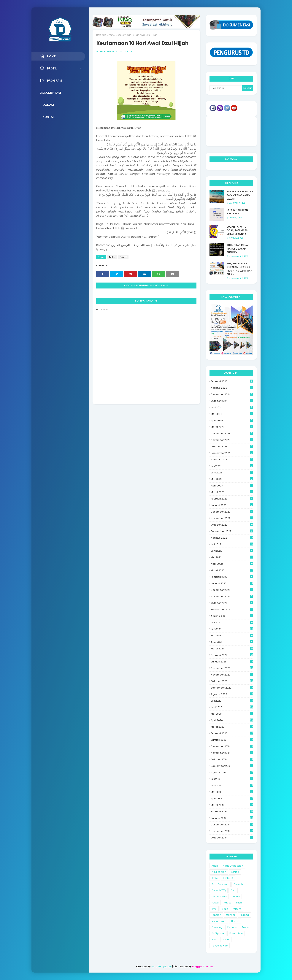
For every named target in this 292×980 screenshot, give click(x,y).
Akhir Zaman (219, 872)
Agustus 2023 (232, 460)
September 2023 (232, 453)
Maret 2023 (232, 492)
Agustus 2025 (232, 388)
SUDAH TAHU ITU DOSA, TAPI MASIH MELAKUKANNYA (238, 230)
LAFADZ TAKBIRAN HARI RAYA (237, 212)
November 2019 (232, 753)
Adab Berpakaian (233, 866)
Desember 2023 (232, 433)
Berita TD (228, 878)
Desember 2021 (232, 590)
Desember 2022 (232, 512)
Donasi (236, 896)
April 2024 (232, 420)
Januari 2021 (232, 662)
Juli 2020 (232, 701)
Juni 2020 (232, 707)
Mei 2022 (232, 557)
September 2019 (232, 766)
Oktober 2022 (232, 525)
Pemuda (232, 927)
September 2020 (232, 688)
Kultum (237, 909)
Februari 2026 (232, 381)
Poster (112, 35)
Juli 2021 (232, 623)
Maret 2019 (232, 805)
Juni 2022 (232, 551)
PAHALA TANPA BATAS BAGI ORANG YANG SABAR (240, 195)
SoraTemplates (161, 966)
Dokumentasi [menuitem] (50, 93)
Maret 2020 (232, 727)
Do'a (233, 890)
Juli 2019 (232, 779)
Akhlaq (235, 872)
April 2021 (232, 642)
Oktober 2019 (232, 759)
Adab (215, 866)
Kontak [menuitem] (49, 117)
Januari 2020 (232, 740)
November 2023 (232, 440)
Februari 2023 (232, 499)
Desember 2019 (232, 746)
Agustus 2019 (232, 772)
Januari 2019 (232, 818)
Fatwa (215, 903)
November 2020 (232, 675)
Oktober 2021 (232, 603)
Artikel (112, 257)
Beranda (101, 35)
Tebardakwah (106, 51)
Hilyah (240, 903)
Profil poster (218, 933)
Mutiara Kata (219, 921)
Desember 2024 (232, 394)
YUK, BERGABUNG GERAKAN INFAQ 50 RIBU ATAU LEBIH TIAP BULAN (239, 269)
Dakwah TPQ (219, 890)
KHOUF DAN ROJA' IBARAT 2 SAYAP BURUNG (238, 249)
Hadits (227, 903)
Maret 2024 (232, 427)
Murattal (245, 915)
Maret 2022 (232, 570)
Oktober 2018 (232, 838)
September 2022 (232, 531)
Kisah (225, 909)
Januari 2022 (232, 583)
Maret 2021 (232, 649)
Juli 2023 (232, 466)
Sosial (226, 939)
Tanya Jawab (220, 946)
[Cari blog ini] (226, 88)
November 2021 (232, 596)
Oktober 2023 (232, 447)
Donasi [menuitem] (48, 105)
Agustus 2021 (232, 616)
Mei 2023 (232, 479)
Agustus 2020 (232, 694)
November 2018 (232, 831)
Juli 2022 (232, 544)
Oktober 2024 (232, 401)
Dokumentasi (219, 896)
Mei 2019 (232, 792)
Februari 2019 (232, 812)
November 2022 (232, 518)
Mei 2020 (232, 714)
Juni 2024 (232, 407)
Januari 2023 (232, 505)
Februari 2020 (232, 733)
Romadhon (236, 933)
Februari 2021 (232, 655)
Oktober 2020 (232, 681)
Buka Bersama (220, 884)
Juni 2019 (232, 785)
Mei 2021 (232, 636)
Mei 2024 (232, 414)
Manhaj (230, 915)
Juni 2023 (232, 473)
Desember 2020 (232, 668)
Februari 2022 (232, 577)
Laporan (216, 915)
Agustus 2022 (232, 538)
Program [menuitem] (51, 80)
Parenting (217, 927)
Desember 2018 (232, 825)
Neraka (235, 921)
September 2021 (232, 609)
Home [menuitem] (48, 56)
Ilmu (214, 909)
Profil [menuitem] (48, 68)
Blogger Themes (203, 966)
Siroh (214, 939)
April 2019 (232, 799)
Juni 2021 (232, 629)
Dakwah (238, 884)
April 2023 (232, 486)
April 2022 (232, 564)
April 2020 (232, 720)
